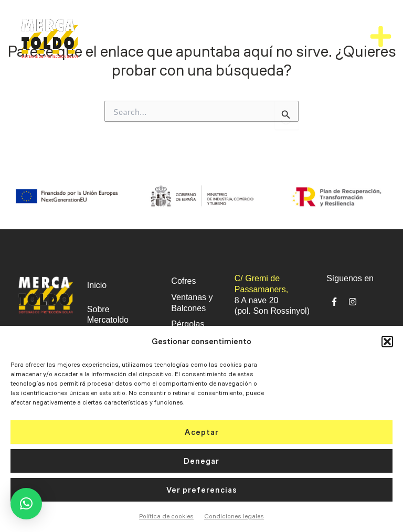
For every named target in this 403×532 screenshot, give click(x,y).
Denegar (201, 461)
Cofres (183, 281)
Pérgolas (188, 324)
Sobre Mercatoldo (108, 315)
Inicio (97, 285)
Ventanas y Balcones (192, 303)
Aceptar (202, 432)
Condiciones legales (234, 516)
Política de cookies (166, 516)
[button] (387, 342)
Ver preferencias (202, 490)
